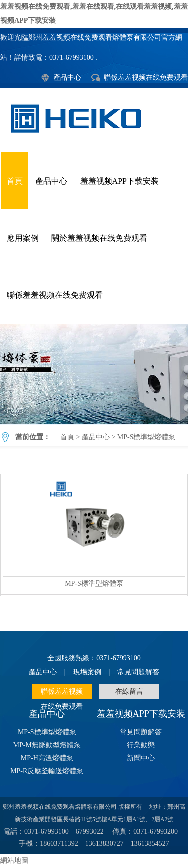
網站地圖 (14, 861)
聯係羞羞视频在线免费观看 (146, 78)
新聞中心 (141, 758)
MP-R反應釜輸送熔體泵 (47, 771)
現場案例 (87, 672)
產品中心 (67, 78)
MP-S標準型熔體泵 (94, 374)
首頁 (15, 181)
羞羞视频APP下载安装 (120, 181)
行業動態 (141, 745)
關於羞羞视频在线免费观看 (99, 238)
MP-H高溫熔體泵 (47, 758)
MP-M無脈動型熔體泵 (47, 745)
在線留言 (129, 692)
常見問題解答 (138, 672)
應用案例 (23, 238)
